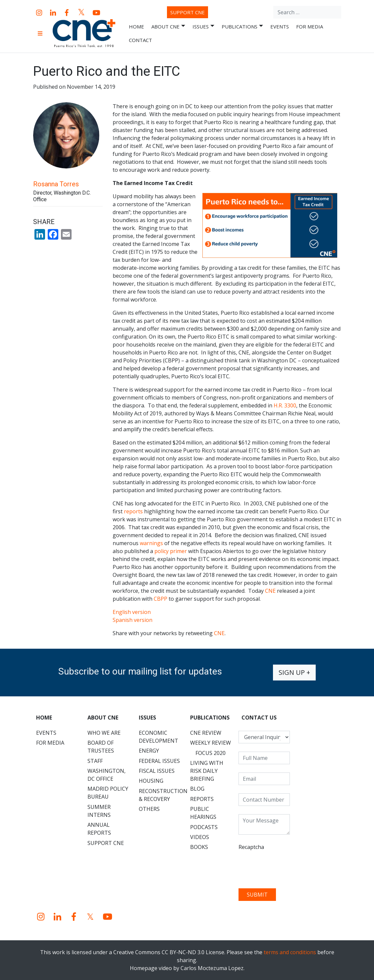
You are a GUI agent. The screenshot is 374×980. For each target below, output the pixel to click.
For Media (310, 26)
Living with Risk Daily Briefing (207, 771)
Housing (151, 781)
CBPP (160, 599)
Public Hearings (203, 813)
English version (132, 612)
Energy (149, 751)
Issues (203, 27)
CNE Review (206, 733)
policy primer (171, 551)
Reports (202, 799)
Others (149, 809)
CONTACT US (259, 718)
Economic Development (159, 737)
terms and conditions (290, 952)
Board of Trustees (101, 747)
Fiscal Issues (157, 771)
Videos (200, 837)
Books (199, 847)
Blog (197, 789)
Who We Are (104, 733)
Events (280, 26)
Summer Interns (99, 811)
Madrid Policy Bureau (108, 793)
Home (136, 26)
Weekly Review (211, 743)
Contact (140, 40)
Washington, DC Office (107, 775)
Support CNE (187, 12)
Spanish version (133, 620)
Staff (95, 761)
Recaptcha (251, 847)
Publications (242, 27)
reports (133, 511)
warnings (151, 543)
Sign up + (294, 672)
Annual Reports (99, 829)
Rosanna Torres (56, 184)
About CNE (168, 27)
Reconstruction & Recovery (163, 795)
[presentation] (289, 867)
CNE (270, 591)
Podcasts (204, 827)
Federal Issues (159, 761)
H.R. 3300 (285, 405)
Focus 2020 (211, 753)
